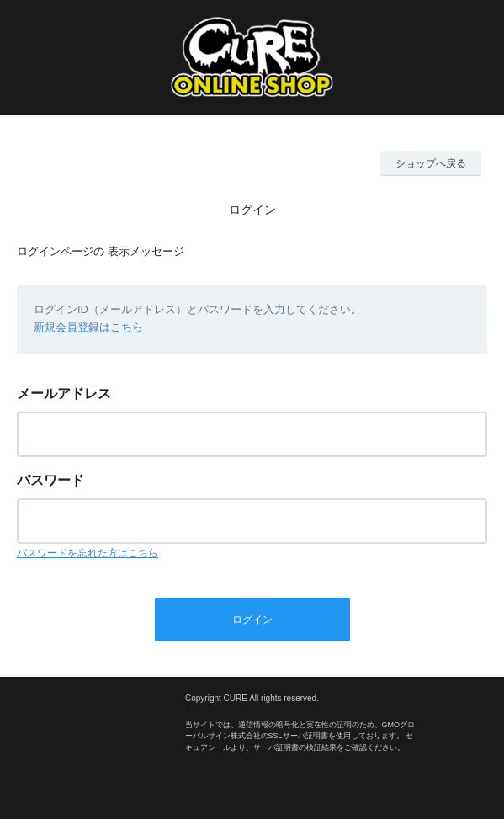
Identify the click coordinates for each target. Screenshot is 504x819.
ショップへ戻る (431, 163)
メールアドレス (64, 394)
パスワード (50, 480)
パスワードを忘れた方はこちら (88, 553)
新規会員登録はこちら (88, 327)
